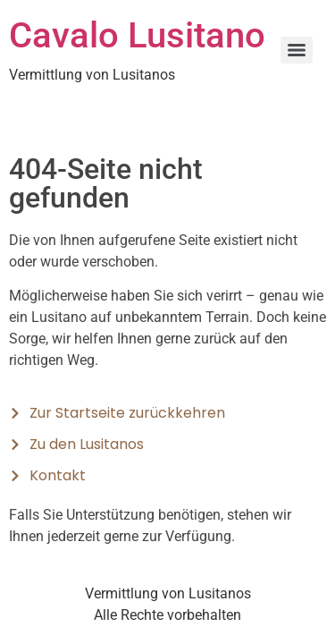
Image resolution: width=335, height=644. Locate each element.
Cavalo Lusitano (137, 35)
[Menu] (297, 50)
